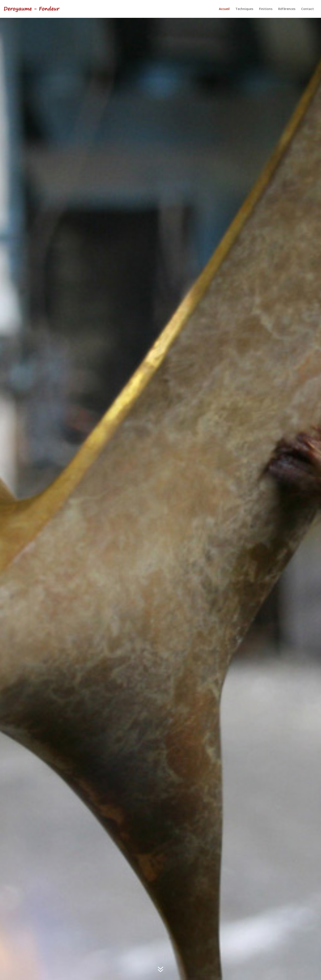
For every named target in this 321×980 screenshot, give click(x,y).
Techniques (244, 9)
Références (287, 9)
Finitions (266, 9)
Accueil (224, 9)
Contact (308, 9)
